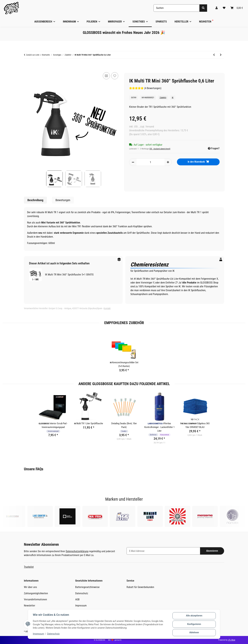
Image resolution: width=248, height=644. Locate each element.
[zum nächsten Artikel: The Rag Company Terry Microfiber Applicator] (221, 55)
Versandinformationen (35, 599)
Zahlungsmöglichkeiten (36, 593)
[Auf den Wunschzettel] (115, 76)
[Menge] (150, 162)
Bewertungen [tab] (63, 200)
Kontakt (107, 308)
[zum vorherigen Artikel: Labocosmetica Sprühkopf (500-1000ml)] (214, 55)
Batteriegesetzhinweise (87, 587)
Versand (150, 127)
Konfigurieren (194, 624)
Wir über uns (30, 587)
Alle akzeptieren (194, 616)
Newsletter (30, 606)
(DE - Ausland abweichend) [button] (160, 149)
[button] (217, 8)
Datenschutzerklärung (77, 551)
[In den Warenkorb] (26, 66)
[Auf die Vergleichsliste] (106, 76)
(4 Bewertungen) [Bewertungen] (145, 88)
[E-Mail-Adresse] (163, 551)
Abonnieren (212, 551)
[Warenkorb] (237, 8)
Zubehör (163, 98)
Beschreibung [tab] (35, 200)
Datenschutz (54, 634)
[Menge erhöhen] (168, 162)
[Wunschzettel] (224, 8)
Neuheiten (205, 22)
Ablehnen (194, 633)
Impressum (39, 634)
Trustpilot (29, 567)
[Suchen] (177, 8)
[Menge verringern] (133, 162)
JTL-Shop (232, 640)
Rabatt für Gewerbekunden (140, 587)
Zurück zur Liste (33, 55)
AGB (77, 599)
